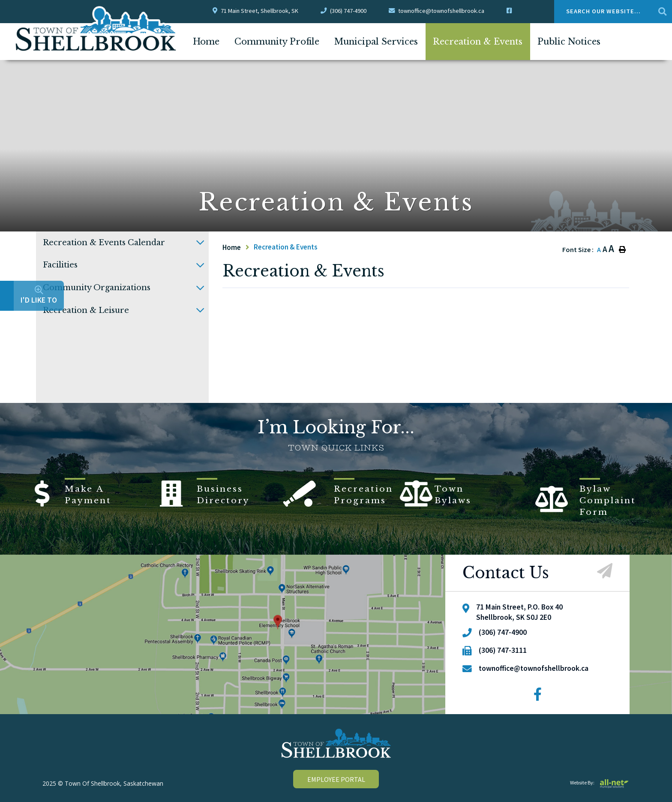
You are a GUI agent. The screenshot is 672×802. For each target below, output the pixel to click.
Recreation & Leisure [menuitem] (86, 310)
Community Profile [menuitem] (277, 42)
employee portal (336, 779)
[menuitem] (206, 42)
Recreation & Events (286, 247)
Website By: (600, 782)
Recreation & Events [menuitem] (478, 42)
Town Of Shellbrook (96, 29)
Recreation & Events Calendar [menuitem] (104, 243)
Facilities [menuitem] (60, 265)
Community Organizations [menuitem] (97, 288)
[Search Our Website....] (613, 12)
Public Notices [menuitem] (569, 42)
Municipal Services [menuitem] (376, 42)
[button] (200, 243)
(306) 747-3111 (503, 650)
